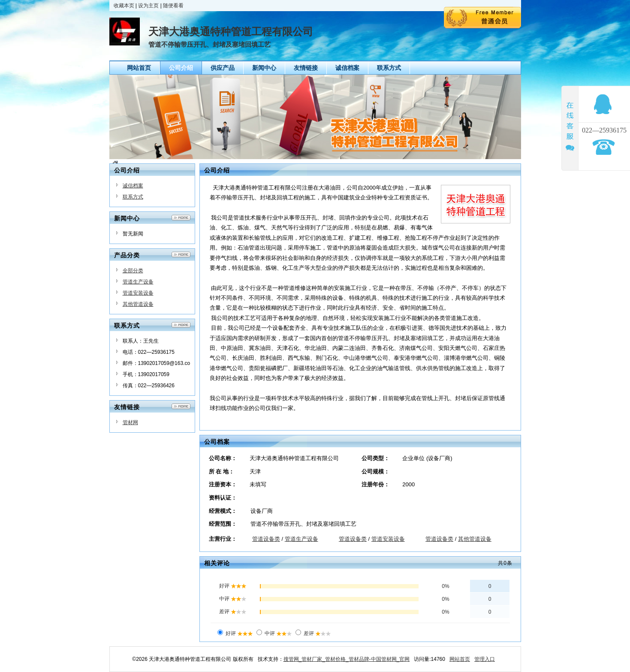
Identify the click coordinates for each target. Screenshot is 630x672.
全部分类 (133, 271)
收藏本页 (124, 6)
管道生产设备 (138, 282)
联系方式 (133, 197)
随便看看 (173, 6)
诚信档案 (133, 186)
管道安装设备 (138, 293)
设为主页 (148, 6)
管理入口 (485, 659)
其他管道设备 (138, 304)
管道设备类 (266, 539)
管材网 (130, 422)
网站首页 (460, 659)
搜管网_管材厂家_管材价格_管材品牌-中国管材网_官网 (347, 659)
